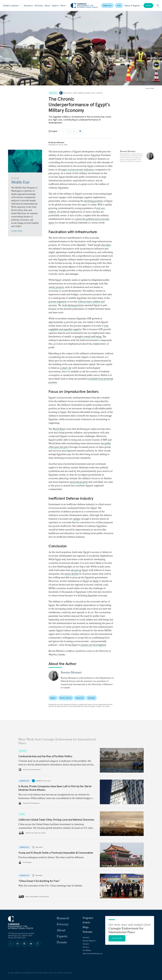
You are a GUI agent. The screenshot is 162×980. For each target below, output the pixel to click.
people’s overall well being (88, 337)
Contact (86, 937)
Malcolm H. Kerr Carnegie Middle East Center (83, 93)
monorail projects (79, 482)
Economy (91, 698)
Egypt (53, 698)
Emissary (39, 5)
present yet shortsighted (93, 645)
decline (75, 574)
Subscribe (117, 938)
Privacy (86, 947)
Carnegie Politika (43, 781)
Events (86, 922)
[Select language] (54, 131)
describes (106, 245)
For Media (87, 950)
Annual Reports (89, 941)
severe (68, 574)
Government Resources (93, 953)
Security (80, 698)
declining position (94, 201)
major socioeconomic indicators (78, 170)
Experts (55, 5)
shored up (76, 570)
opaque (77, 519)
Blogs (86, 927)
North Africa (66, 698)
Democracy (107, 5)
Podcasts (87, 932)
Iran (119, 5)
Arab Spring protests (73, 305)
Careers (86, 944)
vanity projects (56, 287)
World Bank (59, 429)
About (47, 5)
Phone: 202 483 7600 (17, 938)
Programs (88, 918)
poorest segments (58, 302)
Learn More (17, 231)
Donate (148, 5)
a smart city (66, 368)
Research (28, 5)
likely (96, 581)
